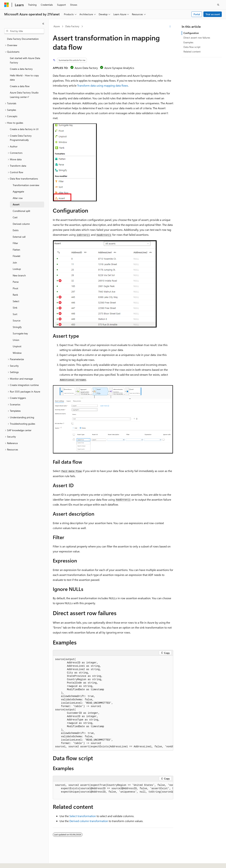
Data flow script (192, 47)
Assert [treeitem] (16, 204)
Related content (192, 52)
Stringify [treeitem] (17, 327)
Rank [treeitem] (15, 295)
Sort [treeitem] (15, 314)
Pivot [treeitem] (15, 288)
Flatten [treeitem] (16, 250)
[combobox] (24, 31)
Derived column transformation (89, 821)
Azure (57, 26)
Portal (197, 14)
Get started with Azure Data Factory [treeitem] (25, 60)
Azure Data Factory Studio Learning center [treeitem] (24, 95)
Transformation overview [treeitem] (26, 185)
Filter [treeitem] (15, 243)
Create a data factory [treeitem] (21, 69)
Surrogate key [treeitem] (20, 333)
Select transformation (83, 816)
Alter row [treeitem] (18, 198)
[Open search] (218, 5)
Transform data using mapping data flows (103, 85)
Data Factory (72, 26)
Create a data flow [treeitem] (20, 86)
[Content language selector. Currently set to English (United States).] (20, 862)
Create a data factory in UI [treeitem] (24, 129)
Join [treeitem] (15, 263)
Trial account (213, 14)
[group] (113, 703)
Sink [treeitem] (15, 308)
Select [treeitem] (16, 301)
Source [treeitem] (17, 320)
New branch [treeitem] (19, 275)
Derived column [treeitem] (21, 224)
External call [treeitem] (19, 237)
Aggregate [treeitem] (18, 191)
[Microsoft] (7, 5)
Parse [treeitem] (16, 282)
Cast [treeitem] (15, 217)
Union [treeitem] (16, 340)
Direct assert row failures (197, 38)
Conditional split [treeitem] (21, 211)
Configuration (191, 33)
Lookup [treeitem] (17, 269)
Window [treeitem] (17, 353)
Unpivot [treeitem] (17, 346)
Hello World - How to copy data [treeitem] (24, 78)
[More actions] (170, 27)
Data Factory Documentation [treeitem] (23, 39)
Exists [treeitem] (16, 230)
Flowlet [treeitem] (17, 256)
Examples (188, 42)
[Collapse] (43, 24)
